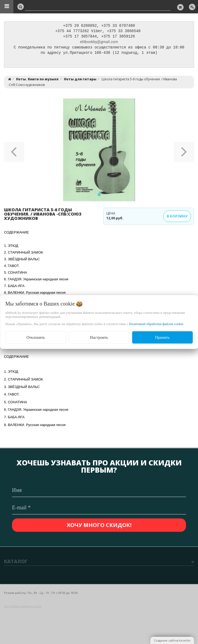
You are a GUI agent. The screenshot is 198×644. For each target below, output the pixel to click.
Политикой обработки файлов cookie (156, 324)
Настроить (99, 337)
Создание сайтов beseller (172, 640)
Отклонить (36, 337)
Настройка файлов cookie (23, 606)
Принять (162, 337)
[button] (14, 151)
